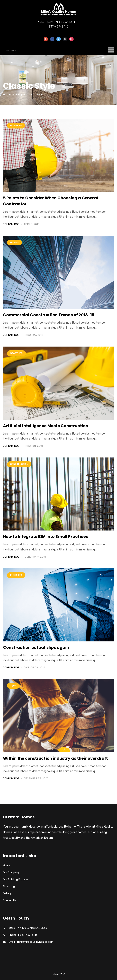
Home (7, 94)
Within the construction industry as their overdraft (55, 758)
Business (16, 126)
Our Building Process (16, 879)
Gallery (7, 893)
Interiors (16, 575)
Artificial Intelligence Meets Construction (46, 426)
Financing (9, 886)
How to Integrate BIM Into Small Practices (45, 536)
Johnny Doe (11, 224)
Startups (16, 353)
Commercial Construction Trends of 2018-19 (49, 315)
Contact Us (10, 900)
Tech (13, 686)
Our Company (11, 872)
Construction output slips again (36, 647)
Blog (19, 94)
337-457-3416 (58, 27)
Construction (19, 464)
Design (14, 243)
